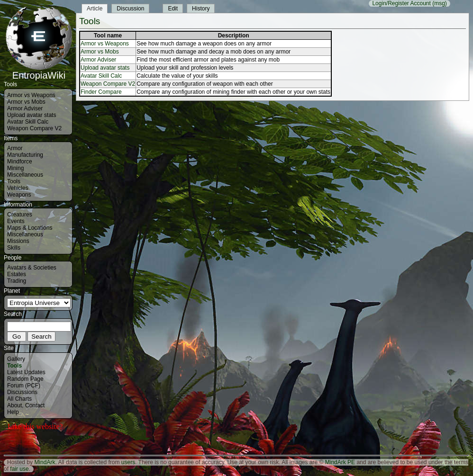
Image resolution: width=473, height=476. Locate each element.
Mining (15, 168)
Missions (18, 241)
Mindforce (20, 162)
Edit (173, 9)
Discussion (130, 9)
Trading (17, 281)
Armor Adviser (25, 108)
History (201, 9)
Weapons (19, 195)
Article (95, 9)
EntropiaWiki (39, 71)
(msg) (440, 3)
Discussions (22, 392)
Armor (15, 148)
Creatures (20, 215)
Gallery (16, 359)
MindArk (45, 462)
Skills (14, 248)
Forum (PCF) (24, 386)
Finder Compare (101, 92)
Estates (17, 274)
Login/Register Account (401, 3)
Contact (35, 405)
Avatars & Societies (32, 268)
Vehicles (18, 188)
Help (13, 412)
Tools (14, 181)
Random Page (25, 379)
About (14, 405)
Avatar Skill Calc (28, 122)
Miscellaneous (25, 175)
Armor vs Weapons (31, 95)
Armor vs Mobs (26, 102)
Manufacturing (25, 155)
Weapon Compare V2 (34, 128)
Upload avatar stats (32, 115)
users (128, 462)
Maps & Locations (30, 228)
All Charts (19, 399)
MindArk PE (340, 462)
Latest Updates (26, 372)
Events (16, 221)
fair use (19, 469)
